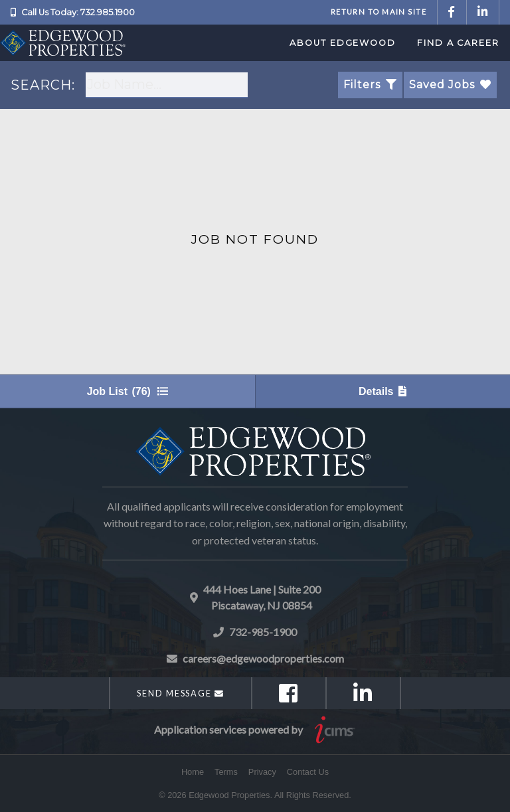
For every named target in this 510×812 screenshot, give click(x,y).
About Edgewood (343, 43)
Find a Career (458, 43)
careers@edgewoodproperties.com (263, 658)
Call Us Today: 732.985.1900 (78, 12)
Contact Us (308, 772)
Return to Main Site (379, 12)
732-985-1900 (263, 632)
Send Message (181, 693)
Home (193, 772)
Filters (370, 85)
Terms (226, 772)
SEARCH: (43, 85)
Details (382, 391)
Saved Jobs (450, 85)
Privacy (262, 772)
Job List (127, 391)
